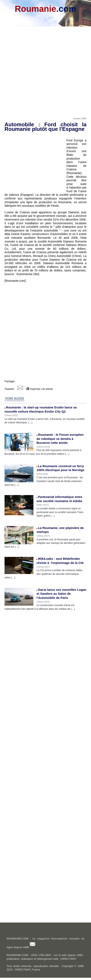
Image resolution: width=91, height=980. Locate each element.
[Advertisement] (45, 67)
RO (79, 2)
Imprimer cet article (40, 389)
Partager (10, 381)
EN (74, 2)
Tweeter (9, 389)
